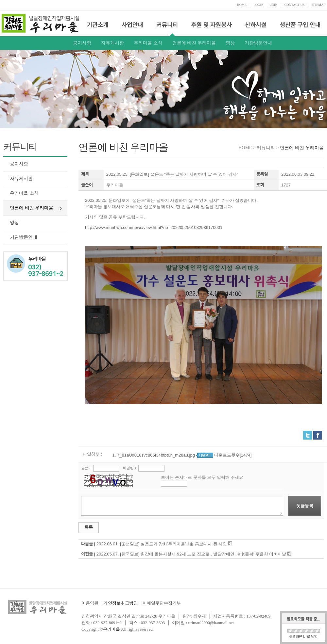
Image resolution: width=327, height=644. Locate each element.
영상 (230, 43)
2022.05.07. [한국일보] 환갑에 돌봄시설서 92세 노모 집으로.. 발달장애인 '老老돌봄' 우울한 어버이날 (191, 554)
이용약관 (90, 603)
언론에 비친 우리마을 (194, 43)
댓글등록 (305, 506)
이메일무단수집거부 (162, 603)
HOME (241, 5)
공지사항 (82, 43)
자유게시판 (112, 43)
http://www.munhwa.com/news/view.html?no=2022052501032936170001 (154, 227)
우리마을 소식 (148, 43)
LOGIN (258, 5)
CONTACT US (295, 5)
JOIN (274, 5)
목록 (89, 527)
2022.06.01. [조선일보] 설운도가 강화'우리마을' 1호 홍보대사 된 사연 (162, 544)
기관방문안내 (258, 43)
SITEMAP (318, 5)
